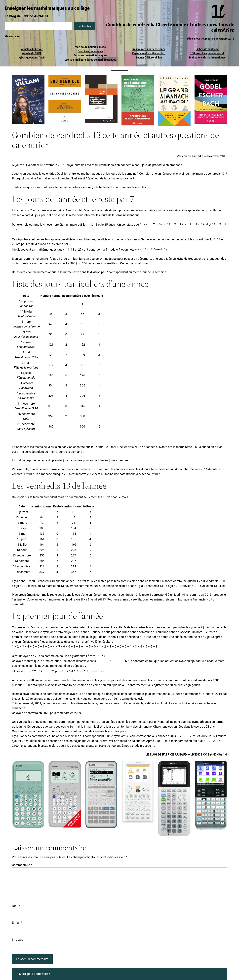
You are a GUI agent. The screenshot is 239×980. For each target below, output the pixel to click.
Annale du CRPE (32, 53)
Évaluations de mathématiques (207, 58)
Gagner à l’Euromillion (149, 58)
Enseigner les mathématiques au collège (47, 8)
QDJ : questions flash (32, 58)
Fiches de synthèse (207, 49)
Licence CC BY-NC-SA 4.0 (209, 754)
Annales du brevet (32, 49)
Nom (16, 906)
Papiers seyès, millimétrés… (149, 53)
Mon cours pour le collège (90, 47)
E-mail (17, 923)
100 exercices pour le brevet (207, 53)
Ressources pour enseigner (149, 49)
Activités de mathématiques (90, 55)
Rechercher (84, 26)
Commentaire (22, 865)
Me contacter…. (14, 36)
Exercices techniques (90, 51)
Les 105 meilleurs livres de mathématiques (90, 60)
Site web (18, 940)
